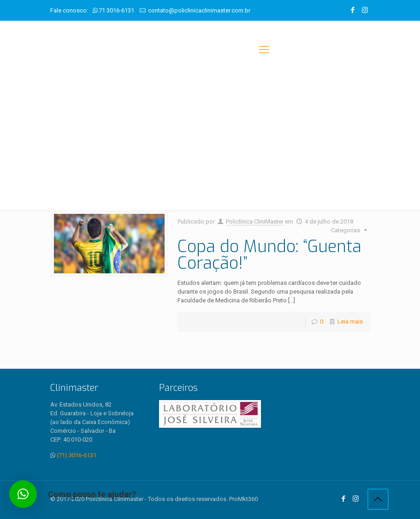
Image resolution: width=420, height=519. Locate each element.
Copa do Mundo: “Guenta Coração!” (269, 255)
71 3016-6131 (116, 10)
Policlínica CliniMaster (255, 221)
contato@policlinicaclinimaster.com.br (199, 10)
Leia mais (350, 321)
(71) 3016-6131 (77, 455)
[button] (23, 494)
